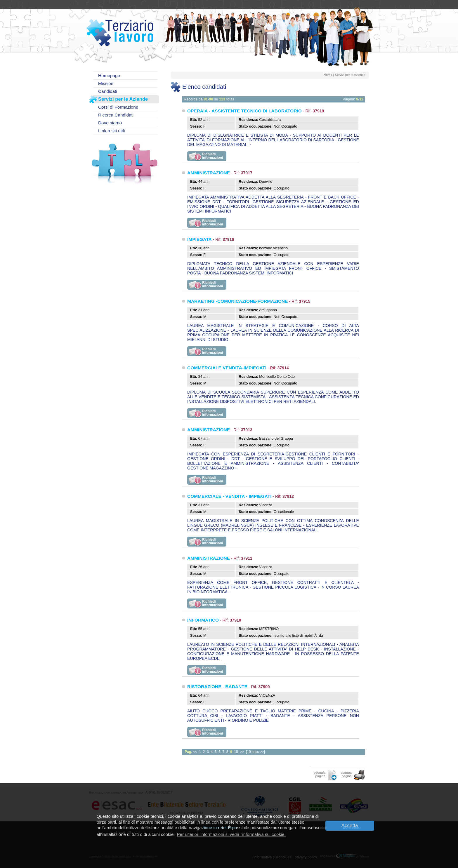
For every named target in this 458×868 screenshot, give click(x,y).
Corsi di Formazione (118, 107)
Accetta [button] (350, 826)
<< (195, 752)
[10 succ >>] (255, 752)
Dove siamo (110, 123)
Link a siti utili (111, 131)
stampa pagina (346, 774)
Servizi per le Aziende (123, 99)
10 (236, 752)
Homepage (109, 75)
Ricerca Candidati (116, 115)
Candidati (108, 91)
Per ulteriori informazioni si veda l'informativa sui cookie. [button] (231, 834)
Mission (106, 83)
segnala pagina (320, 774)
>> (242, 752)
